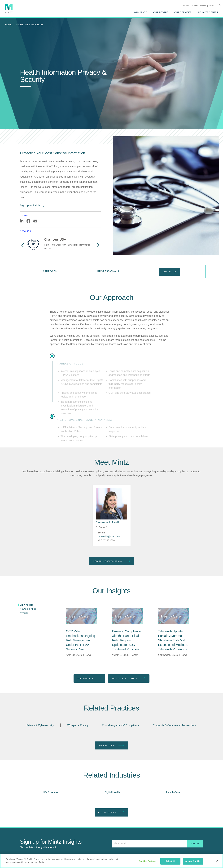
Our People (161, 12)
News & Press (28, 609)
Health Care (173, 792)
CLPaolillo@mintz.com (109, 536)
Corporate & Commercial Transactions (175, 725)
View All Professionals (111, 561)
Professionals (108, 271)
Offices (203, 6)
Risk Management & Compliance (121, 725)
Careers (195, 6)
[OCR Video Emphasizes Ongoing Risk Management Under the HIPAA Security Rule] (81, 640)
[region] (111, 861)
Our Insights (89, 679)
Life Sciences (50, 792)
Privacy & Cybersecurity (40, 725)
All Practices (112, 746)
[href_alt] (112, 504)
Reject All (170, 861)
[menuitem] (141, 12)
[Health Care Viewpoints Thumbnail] (81, 616)
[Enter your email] (157, 844)
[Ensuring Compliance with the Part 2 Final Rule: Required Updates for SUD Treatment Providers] (127, 640)
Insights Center (208, 12)
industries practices (30, 25)
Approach (50, 271)
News (211, 6)
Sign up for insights (33, 206)
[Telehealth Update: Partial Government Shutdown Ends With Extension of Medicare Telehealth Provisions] (173, 640)
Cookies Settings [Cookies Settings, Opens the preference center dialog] (148, 861)
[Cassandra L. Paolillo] (108, 522)
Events (24, 613)
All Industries (111, 812)
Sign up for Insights (129, 679)
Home (8, 25)
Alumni (186, 6)
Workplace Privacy (78, 725)
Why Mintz (141, 12)
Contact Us (170, 272)
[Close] (217, 861)
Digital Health (112, 792)
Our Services (183, 12)
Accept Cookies (193, 861)
